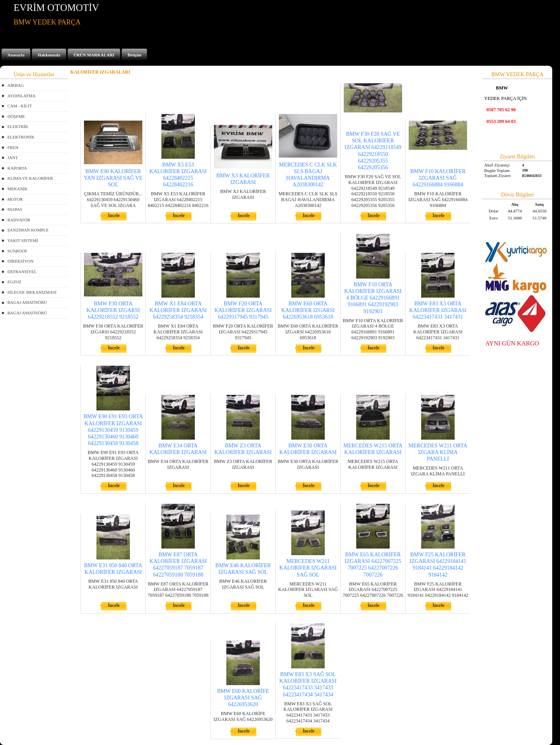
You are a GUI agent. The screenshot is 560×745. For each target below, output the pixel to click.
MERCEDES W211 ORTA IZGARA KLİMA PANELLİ (438, 452)
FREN (13, 147)
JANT (13, 158)
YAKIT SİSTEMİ (23, 240)
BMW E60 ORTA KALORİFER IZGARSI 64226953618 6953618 (308, 310)
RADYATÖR (19, 220)
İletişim (134, 55)
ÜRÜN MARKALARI (94, 55)
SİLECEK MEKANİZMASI (32, 292)
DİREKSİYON (20, 261)
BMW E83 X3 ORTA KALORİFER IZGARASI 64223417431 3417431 (438, 310)
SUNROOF (17, 251)
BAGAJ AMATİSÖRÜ (27, 302)
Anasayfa (16, 55)
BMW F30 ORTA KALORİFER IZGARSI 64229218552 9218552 (113, 310)
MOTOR (15, 199)
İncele (114, 216)
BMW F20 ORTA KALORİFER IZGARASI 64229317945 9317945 (243, 310)
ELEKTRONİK (21, 137)
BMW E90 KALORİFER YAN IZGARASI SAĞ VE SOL (113, 178)
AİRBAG (16, 85)
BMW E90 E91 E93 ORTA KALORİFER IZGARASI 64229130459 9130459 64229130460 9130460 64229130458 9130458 (113, 430)
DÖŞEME (16, 116)
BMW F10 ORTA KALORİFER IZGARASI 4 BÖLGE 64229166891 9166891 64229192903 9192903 (373, 298)
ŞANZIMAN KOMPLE (28, 230)
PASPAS (15, 209)
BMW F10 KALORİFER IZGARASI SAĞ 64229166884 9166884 (438, 178)
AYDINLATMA (21, 96)
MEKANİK (17, 189)
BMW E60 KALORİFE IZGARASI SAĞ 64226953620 (243, 698)
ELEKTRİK (18, 126)
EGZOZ (14, 282)
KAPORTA (17, 168)
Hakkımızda (49, 55)
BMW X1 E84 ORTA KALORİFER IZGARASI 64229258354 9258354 (178, 310)
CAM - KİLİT (20, 106)
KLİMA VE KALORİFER (30, 178)
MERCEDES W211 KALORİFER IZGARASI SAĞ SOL (308, 568)
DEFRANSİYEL (22, 272)
